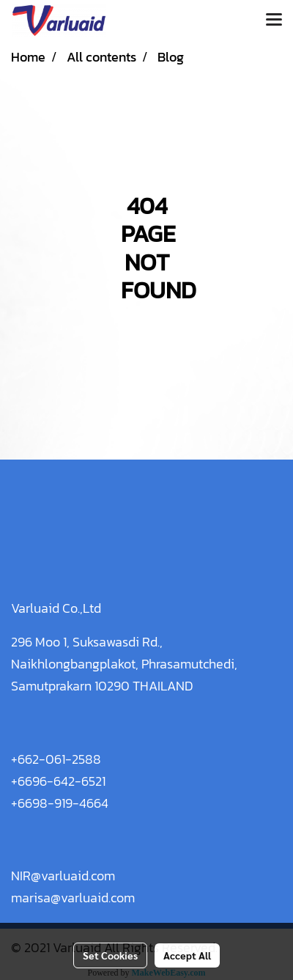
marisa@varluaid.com (73, 898)
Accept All (187, 955)
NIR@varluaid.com (63, 876)
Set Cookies (110, 955)
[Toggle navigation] (274, 21)
